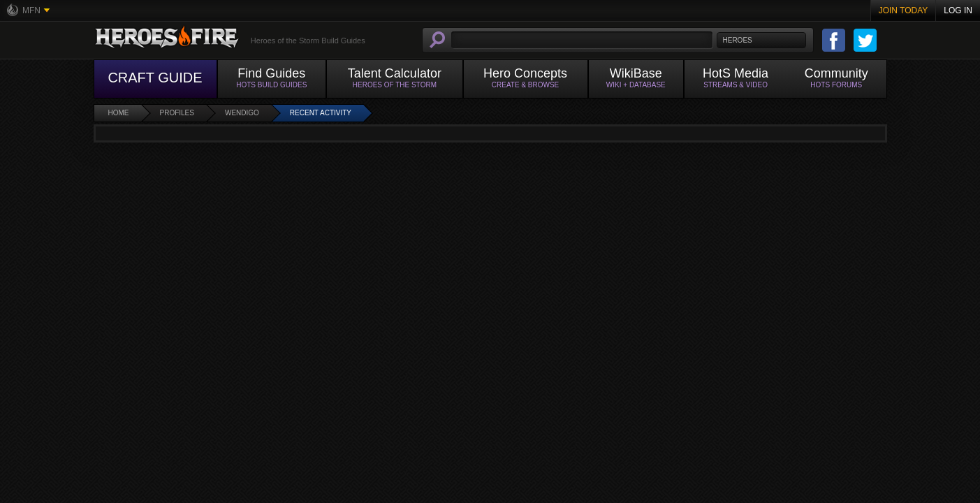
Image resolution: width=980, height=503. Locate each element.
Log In (958, 10)
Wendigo (242, 113)
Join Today (904, 10)
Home (119, 113)
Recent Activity (321, 113)
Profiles (177, 113)
